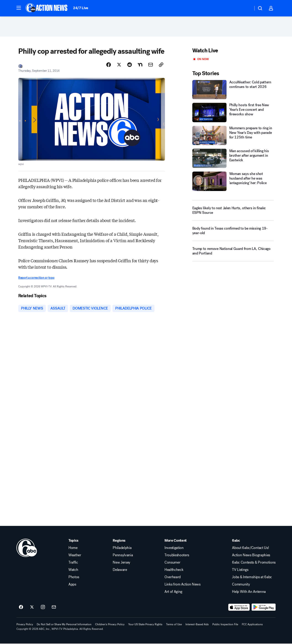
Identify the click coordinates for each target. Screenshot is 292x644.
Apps (72, 585)
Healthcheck (174, 570)
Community (241, 585)
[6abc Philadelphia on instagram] (43, 608)
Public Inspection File (225, 625)
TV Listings (240, 570)
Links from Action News (182, 585)
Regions (119, 541)
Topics (73, 541)
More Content (176, 541)
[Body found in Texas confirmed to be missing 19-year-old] (233, 233)
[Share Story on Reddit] (130, 65)
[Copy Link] (161, 65)
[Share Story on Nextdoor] (140, 65)
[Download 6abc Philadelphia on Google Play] (264, 608)
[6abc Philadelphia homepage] (47, 8)
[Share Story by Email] (151, 65)
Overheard (173, 578)
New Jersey (121, 563)
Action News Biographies (251, 556)
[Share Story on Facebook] (109, 65)
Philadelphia (122, 548)
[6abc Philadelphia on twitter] (32, 608)
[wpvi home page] (27, 548)
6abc (236, 541)
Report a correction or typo (36, 278)
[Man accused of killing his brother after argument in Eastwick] (233, 159)
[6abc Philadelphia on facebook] (21, 608)
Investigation (174, 548)
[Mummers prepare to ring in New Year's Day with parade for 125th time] (233, 136)
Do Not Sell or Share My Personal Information (64, 625)
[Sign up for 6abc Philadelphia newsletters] (54, 608)
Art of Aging (173, 592)
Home (73, 548)
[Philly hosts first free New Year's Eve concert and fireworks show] (233, 113)
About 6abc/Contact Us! (250, 548)
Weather (75, 556)
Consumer (172, 563)
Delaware (120, 570)
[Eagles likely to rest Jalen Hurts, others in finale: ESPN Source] (233, 211)
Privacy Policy (25, 625)
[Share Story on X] (119, 65)
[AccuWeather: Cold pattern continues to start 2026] (233, 90)
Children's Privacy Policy (110, 625)
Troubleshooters (177, 556)
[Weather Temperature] (246, 8)
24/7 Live (81, 8)
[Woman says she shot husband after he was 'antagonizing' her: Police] (233, 182)
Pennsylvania (123, 556)
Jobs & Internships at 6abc (252, 578)
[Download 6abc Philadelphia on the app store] (239, 608)
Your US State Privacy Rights (145, 625)
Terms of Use (174, 625)
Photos (74, 578)
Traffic (73, 563)
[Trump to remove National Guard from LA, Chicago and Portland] (233, 253)
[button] (19, 8)
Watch (73, 570)
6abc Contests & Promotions (254, 563)
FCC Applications (252, 625)
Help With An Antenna (249, 592)
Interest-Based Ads (197, 625)
